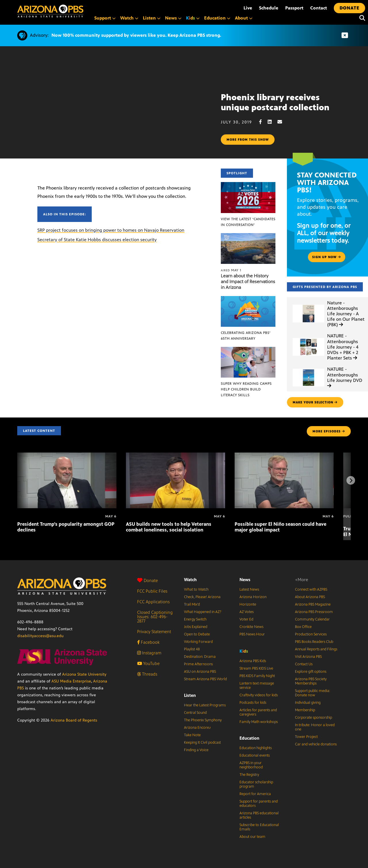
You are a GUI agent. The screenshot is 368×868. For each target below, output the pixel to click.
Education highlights (256, 748)
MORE (329, 431)
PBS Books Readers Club (314, 642)
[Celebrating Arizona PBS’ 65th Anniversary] (248, 299)
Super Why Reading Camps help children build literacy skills (246, 389)
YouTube (148, 663)
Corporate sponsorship (314, 718)
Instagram (149, 653)
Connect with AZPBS (311, 589)
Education (249, 738)
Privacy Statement (154, 632)
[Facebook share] (263, 122)
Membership (305, 710)
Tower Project (306, 737)
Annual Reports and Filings (316, 649)
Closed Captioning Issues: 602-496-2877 (155, 617)
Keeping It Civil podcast (202, 743)
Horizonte (248, 604)
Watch (190, 580)
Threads (147, 674)
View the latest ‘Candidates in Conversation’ (248, 222)
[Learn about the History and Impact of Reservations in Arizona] (248, 236)
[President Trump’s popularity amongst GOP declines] (67, 456)
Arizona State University (84, 674)
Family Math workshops (259, 722)
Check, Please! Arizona (202, 597)
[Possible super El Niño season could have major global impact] (284, 456)
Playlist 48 (192, 649)
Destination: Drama (200, 657)
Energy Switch (195, 619)
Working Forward (198, 642)
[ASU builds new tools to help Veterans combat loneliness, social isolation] (176, 456)
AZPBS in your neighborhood (251, 765)
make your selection (315, 402)
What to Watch (196, 589)
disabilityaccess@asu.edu (40, 636)
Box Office (303, 627)
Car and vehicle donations (316, 744)
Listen (190, 695)
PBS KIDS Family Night (257, 676)
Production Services (311, 634)
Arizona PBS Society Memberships (311, 681)
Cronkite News (251, 627)
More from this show (248, 140)
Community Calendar (312, 619)
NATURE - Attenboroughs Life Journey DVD (345, 377)
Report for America (255, 794)
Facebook (148, 642)
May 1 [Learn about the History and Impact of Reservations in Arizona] (231, 270)
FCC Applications (153, 602)
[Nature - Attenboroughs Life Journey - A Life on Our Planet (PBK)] (308, 305)
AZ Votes (247, 612)
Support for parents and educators (259, 804)
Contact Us (304, 664)
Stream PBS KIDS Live (256, 668)
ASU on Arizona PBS (200, 672)
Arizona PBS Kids (253, 661)
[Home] (50, 11)
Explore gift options (311, 672)
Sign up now (327, 257)
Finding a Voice (196, 750)
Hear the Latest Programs (205, 705)
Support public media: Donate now (313, 693)
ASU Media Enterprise (71, 681)
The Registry (249, 775)
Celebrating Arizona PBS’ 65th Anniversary (246, 336)
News (245, 580)
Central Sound (195, 713)
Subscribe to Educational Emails (259, 827)
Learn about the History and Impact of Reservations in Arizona (248, 282)
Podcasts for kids (253, 703)
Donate (147, 580)
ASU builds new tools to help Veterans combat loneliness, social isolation (169, 527)
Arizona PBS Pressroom (314, 612)
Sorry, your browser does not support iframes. (110, 119)
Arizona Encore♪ (198, 728)
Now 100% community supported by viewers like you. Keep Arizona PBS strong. (136, 35)
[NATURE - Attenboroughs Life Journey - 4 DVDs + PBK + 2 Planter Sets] (308, 338)
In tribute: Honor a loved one (315, 727)
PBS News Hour (252, 634)
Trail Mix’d (192, 604)
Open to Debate (197, 634)
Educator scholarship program (256, 784)
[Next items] (351, 480)
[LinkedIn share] (273, 122)
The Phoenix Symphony (203, 720)
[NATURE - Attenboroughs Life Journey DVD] (308, 369)
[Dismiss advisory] (345, 35)
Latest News (249, 589)
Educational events (255, 755)
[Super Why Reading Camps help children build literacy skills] (248, 350)
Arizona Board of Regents (74, 720)
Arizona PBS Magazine (313, 604)
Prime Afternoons (198, 664)
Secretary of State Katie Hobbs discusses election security (97, 240)
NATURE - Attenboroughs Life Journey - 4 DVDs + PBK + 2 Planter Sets (343, 347)
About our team (252, 837)
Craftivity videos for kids (259, 695)
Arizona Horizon (253, 597)
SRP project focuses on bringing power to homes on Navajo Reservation (111, 230)
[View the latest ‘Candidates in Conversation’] (248, 185)
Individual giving (308, 703)
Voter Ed (246, 619)
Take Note (192, 735)
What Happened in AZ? (203, 612)
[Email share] (283, 122)
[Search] (361, 18)
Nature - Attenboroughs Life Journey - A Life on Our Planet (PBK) (346, 314)
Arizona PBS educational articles (259, 815)
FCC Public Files (152, 591)
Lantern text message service (257, 686)
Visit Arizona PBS (308, 657)
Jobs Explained (196, 627)
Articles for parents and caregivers (258, 712)
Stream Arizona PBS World (205, 679)
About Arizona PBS (310, 597)
